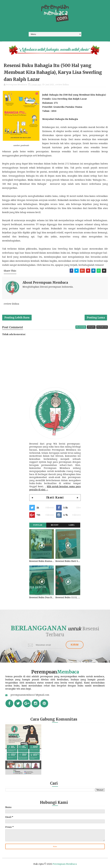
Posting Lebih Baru (17, 317)
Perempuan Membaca (65, 864)
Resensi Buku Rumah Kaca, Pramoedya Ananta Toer (42, 561)
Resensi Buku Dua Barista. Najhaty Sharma (42, 597)
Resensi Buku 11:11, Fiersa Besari (68, 597)
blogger (81, 327)
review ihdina (62, 85)
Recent (55, 525)
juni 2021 (50, 85)
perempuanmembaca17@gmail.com (30, 695)
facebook (102, 327)
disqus (91, 327)
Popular (38, 525)
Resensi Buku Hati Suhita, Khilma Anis (68, 561)
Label (72, 525)
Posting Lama (96, 317)
